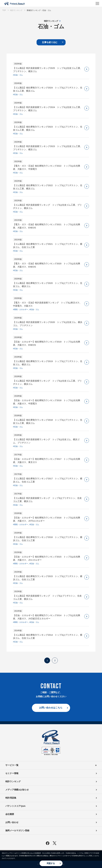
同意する (51, 863)
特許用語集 (11, 798)
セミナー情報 (12, 773)
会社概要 (10, 814)
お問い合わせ (12, 822)
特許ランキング (51, 21)
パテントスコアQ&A (15, 806)
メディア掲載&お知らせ (17, 790)
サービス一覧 (51, 765)
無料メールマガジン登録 (17, 830)
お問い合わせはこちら (51, 708)
